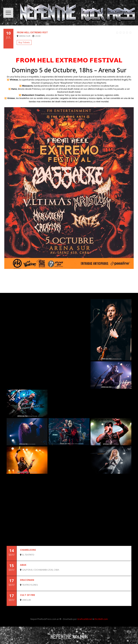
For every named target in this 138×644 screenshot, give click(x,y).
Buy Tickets (24, 42)
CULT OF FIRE (28, 595)
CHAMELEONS (28, 550)
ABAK (23, 565)
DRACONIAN (27, 580)
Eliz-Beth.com (101, 619)
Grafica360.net (85, 619)
